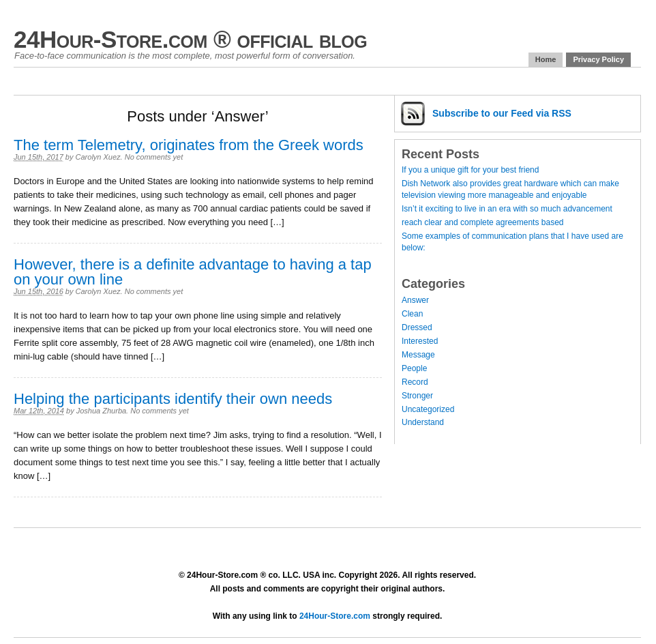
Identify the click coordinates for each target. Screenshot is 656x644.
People (414, 368)
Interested (420, 341)
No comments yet (154, 157)
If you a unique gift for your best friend (470, 170)
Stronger (417, 396)
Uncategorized (428, 409)
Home (546, 59)
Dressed (417, 327)
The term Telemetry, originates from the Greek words (189, 145)
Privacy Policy (598, 59)
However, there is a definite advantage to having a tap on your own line (193, 272)
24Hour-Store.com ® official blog (190, 39)
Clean (412, 314)
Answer (415, 300)
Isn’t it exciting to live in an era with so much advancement (507, 209)
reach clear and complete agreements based (482, 222)
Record (415, 382)
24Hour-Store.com (335, 616)
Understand (423, 422)
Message (418, 355)
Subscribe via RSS (502, 113)
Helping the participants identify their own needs (173, 399)
